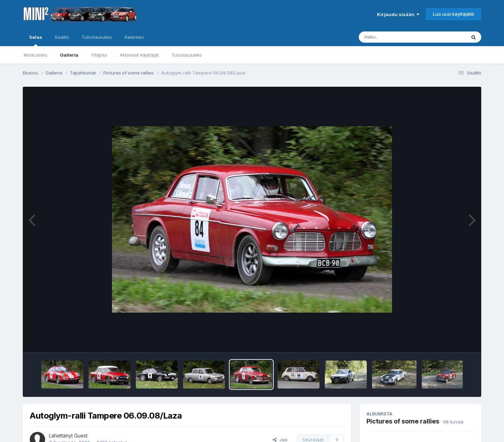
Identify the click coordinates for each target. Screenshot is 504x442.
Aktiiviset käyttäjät (139, 55)
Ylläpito (99, 55)
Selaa (36, 40)
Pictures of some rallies (403, 421)
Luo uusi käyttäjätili (453, 14)
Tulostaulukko (187, 55)
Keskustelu (36, 55)
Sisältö (62, 37)
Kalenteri (134, 37)
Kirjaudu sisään (398, 14)
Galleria (69, 55)
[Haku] (399, 37)
